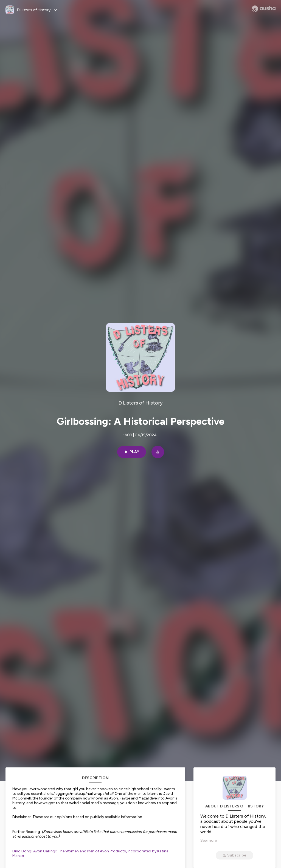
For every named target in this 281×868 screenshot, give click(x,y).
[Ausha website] (264, 9)
